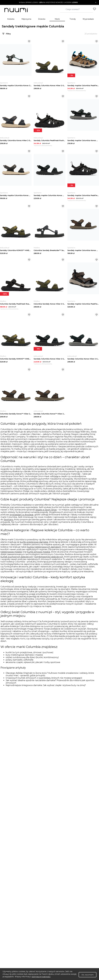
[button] (48, 2)
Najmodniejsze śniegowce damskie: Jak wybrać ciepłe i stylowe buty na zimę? (46, 689)
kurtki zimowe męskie (39, 555)
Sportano (9, 523)
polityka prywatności (41, 977)
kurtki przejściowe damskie (34, 546)
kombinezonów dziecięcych (49, 560)
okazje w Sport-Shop (46, 513)
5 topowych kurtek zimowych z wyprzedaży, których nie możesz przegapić (44, 681)
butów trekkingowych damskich (44, 550)
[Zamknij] (96, 2)
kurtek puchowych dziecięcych (17, 560)
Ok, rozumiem (88, 975)
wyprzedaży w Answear (22, 518)
